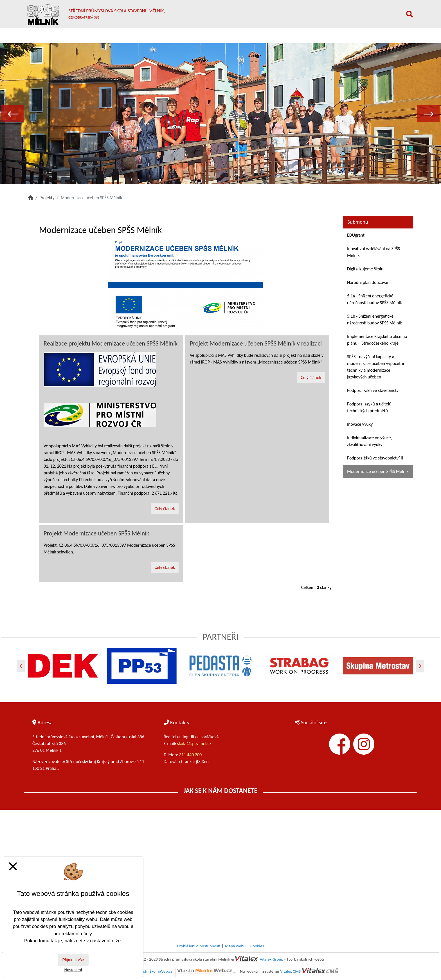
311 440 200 (191, 755)
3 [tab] (232, 177)
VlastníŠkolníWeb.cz (187, 971)
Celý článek (165, 509)
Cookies (257, 946)
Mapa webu (235, 946)
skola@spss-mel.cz (194, 744)
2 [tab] (220, 177)
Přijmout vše (73, 960)
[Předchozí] (21, 666)
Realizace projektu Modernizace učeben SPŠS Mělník (111, 343)
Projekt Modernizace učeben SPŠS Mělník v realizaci (256, 343)
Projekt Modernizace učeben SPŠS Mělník (96, 533)
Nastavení (73, 970)
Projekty (47, 198)
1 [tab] (209, 177)
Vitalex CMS (290, 971)
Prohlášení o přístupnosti (199, 946)
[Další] (420, 666)
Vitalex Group (272, 959)
